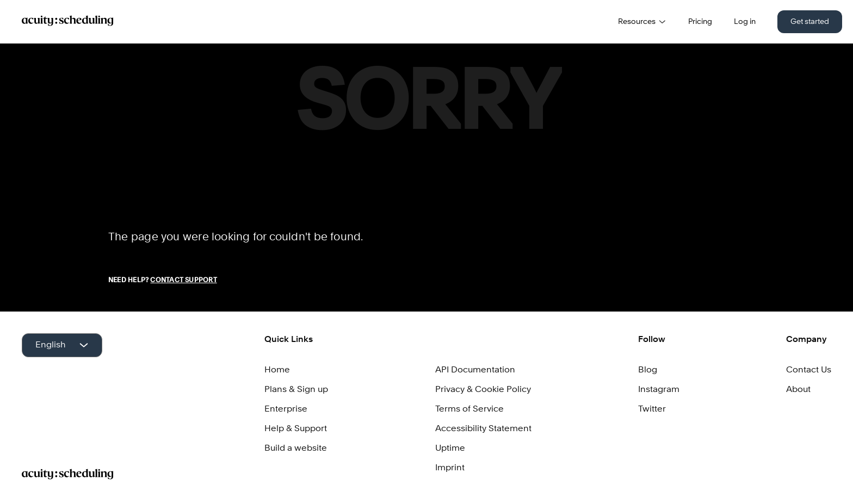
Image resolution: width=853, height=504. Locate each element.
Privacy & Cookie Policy (483, 390)
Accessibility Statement (483, 429)
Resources (642, 22)
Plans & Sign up (296, 390)
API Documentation (475, 370)
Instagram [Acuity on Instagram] (659, 390)
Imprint (450, 468)
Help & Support (296, 429)
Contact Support (183, 281)
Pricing (700, 22)
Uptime (450, 449)
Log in (745, 22)
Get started (810, 22)
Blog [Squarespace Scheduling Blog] (648, 370)
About (798, 390)
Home (277, 370)
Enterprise (286, 409)
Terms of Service (469, 409)
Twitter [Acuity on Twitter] (652, 409)
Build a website (296, 449)
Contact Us (809, 370)
